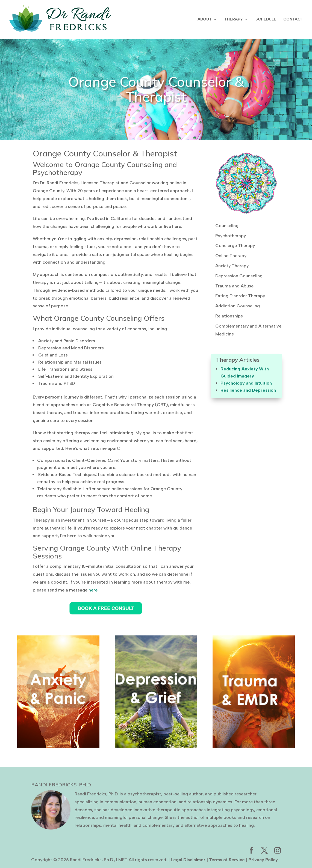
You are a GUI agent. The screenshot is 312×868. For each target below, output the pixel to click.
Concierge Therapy (235, 246)
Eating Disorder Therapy (240, 296)
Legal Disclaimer (188, 860)
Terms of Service (227, 860)
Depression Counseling (239, 276)
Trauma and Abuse (234, 286)
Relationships (229, 316)
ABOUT (205, 20)
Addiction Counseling (238, 306)
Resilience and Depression (248, 390)
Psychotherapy (231, 236)
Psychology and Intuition (246, 383)
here (93, 590)
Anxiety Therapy (232, 266)
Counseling (227, 226)
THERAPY (234, 20)
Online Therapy (231, 256)
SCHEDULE (266, 20)
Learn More (58, 715)
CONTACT (293, 20)
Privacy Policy (263, 860)
